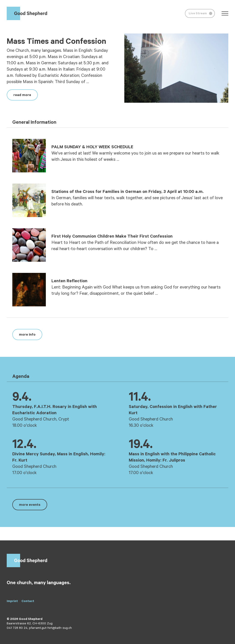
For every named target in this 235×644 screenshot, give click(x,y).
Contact (28, 602)
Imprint (12, 602)
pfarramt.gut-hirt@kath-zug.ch (50, 628)
